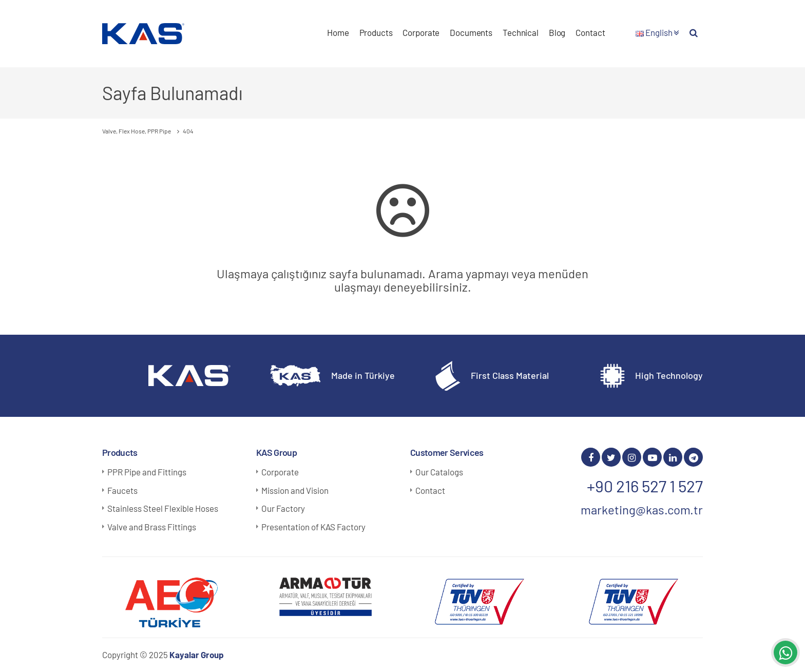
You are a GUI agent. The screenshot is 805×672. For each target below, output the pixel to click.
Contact (590, 32)
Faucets (122, 490)
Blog (557, 32)
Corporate (421, 32)
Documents (471, 32)
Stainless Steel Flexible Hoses (163, 508)
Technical (521, 32)
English (657, 32)
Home (338, 32)
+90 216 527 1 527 (645, 486)
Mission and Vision (295, 490)
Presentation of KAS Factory (313, 527)
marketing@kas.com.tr (642, 510)
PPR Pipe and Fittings (147, 472)
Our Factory (283, 508)
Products (376, 32)
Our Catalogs (439, 472)
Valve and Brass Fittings (152, 527)
